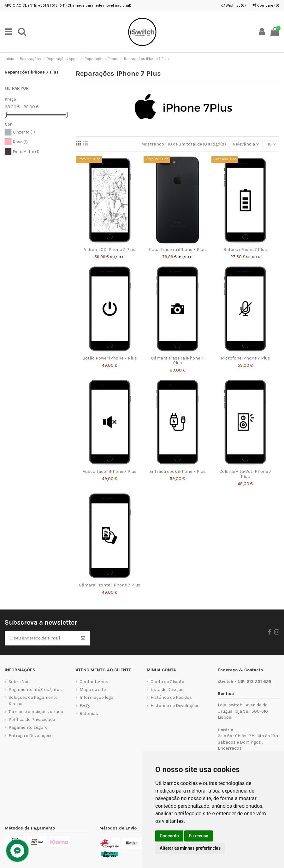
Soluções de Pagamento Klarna (33, 701)
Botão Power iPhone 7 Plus (110, 358)
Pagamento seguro (28, 727)
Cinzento (24, 132)
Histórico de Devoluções (175, 706)
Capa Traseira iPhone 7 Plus (177, 250)
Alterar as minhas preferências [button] (190, 848)
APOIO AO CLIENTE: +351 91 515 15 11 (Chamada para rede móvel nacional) (68, 5)
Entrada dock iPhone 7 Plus (177, 471)
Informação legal (97, 697)
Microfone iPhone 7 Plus (245, 358)
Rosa (20, 142)
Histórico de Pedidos (171, 697)
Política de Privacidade (32, 719)
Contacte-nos (94, 682)
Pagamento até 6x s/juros (35, 690)
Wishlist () (233, 5)
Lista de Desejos (167, 690)
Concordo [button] (169, 836)
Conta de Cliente (167, 682)
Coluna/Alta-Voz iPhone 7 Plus (245, 474)
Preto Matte (26, 152)
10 (272, 144)
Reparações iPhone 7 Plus (32, 72)
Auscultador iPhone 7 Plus (110, 471)
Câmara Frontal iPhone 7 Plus (110, 585)
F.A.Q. (85, 706)
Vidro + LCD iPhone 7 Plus (110, 250)
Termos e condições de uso (36, 712)
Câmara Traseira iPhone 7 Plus (177, 361)
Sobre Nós (19, 682)
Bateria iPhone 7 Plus (245, 250)
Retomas (89, 713)
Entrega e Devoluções (31, 736)
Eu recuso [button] (198, 836)
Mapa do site (93, 690)
